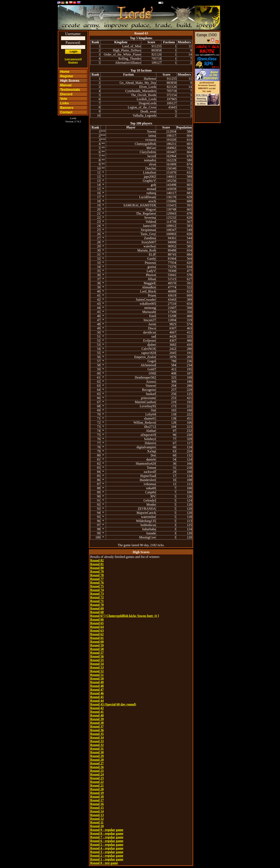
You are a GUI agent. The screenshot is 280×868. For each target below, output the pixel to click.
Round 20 (97, 789)
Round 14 (97, 811)
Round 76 (97, 583)
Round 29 (97, 756)
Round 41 (97, 712)
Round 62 (97, 634)
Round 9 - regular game (107, 830)
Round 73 (97, 594)
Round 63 (97, 631)
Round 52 (97, 671)
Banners (67, 108)
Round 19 (97, 793)
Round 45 (97, 697)
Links (65, 103)
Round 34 (97, 738)
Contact (66, 112)
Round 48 (97, 686)
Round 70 (97, 605)
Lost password (73, 59)
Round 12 (97, 819)
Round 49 (97, 682)
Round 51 (97, 675)
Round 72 (97, 597)
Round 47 (97, 690)
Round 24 (97, 774)
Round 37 (97, 726)
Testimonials (70, 90)
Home (65, 72)
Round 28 (97, 760)
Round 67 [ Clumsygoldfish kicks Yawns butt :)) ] (124, 616)
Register (73, 62)
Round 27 (97, 763)
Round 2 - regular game (107, 856)
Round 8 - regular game (107, 833)
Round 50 (97, 679)
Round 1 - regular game (107, 859)
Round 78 (97, 575)
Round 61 (97, 638)
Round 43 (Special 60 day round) (113, 704)
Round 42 (97, 708)
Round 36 (97, 730)
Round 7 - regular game (107, 837)
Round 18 (97, 797)
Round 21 (97, 786)
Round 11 (97, 822)
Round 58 (97, 649)
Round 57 (97, 653)
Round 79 (97, 572)
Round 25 (97, 771)
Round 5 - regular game (107, 845)
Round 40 (97, 715)
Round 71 (97, 601)
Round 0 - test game (104, 863)
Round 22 (97, 782)
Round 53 (97, 667)
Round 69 (97, 608)
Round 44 (97, 701)
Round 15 (97, 808)
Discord (66, 94)
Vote (64, 99)
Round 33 (97, 741)
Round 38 (97, 723)
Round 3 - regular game (107, 852)
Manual (66, 85)
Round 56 (97, 656)
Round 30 (97, 752)
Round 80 (97, 568)
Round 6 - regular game (107, 841)
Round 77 (97, 579)
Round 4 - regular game (107, 848)
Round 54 (97, 664)
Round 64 (97, 627)
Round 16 (97, 804)
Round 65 (97, 623)
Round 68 (97, 612)
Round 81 (97, 564)
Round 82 (97, 560)
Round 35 (97, 734)
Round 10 (97, 826)
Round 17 (97, 800)
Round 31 (97, 749)
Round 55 (97, 660)
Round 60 (97, 642)
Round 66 (97, 619)
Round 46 (97, 693)
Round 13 (97, 815)
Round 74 (97, 590)
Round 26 (97, 767)
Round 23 (97, 778)
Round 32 (97, 745)
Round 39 (97, 719)
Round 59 (97, 645)
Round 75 (97, 586)
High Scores (70, 81)
